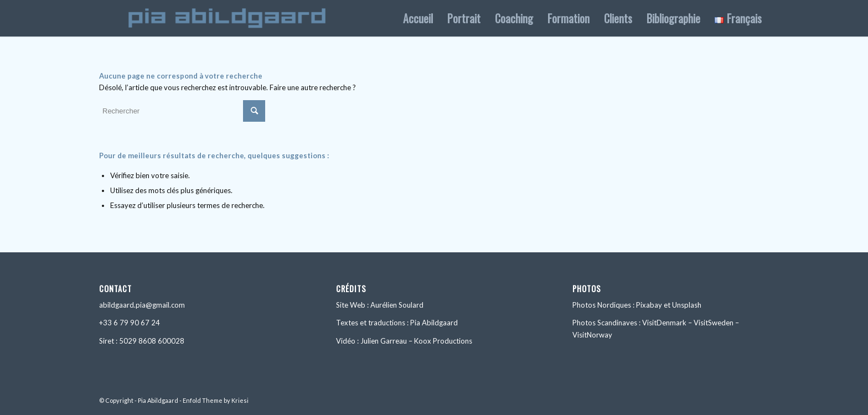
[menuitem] (418, 18)
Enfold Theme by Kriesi (216, 400)
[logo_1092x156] (227, 18)
